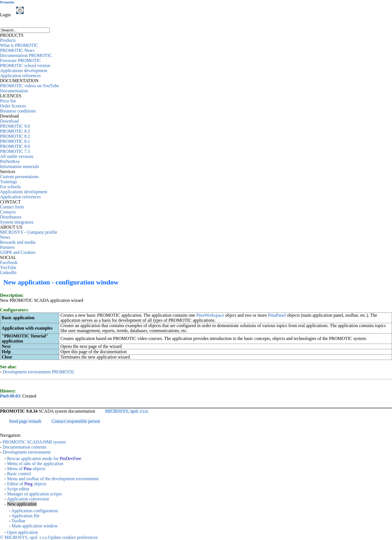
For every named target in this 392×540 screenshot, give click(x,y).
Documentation (14, 91)
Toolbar (19, 521)
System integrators (17, 222)
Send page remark (25, 421)
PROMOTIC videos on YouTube (29, 86)
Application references (20, 76)
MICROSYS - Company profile (29, 232)
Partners (7, 247)
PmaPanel (277, 315)
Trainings (9, 182)
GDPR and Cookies (18, 252)
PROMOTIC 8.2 (15, 136)
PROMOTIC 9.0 (15, 126)
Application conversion (28, 499)
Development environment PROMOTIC (39, 372)
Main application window (34, 526)
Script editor (18, 489)
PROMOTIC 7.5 (15, 151)
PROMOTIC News (17, 50)
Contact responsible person (76, 421)
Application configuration (34, 511)
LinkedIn (8, 273)
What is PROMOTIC (19, 45)
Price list (8, 101)
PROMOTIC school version (25, 66)
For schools (10, 187)
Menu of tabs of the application (35, 464)
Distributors (11, 217)
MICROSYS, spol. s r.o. (127, 411)
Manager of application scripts (34, 494)
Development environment (26, 452)
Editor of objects (27, 484)
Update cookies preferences (73, 537)
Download (9, 121)
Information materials (19, 166)
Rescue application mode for (44, 459)
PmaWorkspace (210, 315)
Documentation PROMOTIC (26, 55)
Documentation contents (24, 447)
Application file (25, 516)
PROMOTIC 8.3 (15, 131)
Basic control (19, 474)
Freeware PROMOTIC (20, 60)
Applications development (24, 71)
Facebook (9, 262)
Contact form (12, 207)
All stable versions (17, 156)
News (5, 237)
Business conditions (18, 111)
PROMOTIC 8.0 (15, 146)
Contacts (8, 212)
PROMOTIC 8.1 (15, 141)
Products (8, 40)
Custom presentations (19, 177)
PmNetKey (10, 161)
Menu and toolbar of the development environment (53, 479)
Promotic (7, 2)
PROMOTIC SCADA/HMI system (34, 442)
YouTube (8, 267)
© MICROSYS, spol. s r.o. (24, 537)
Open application (22, 532)
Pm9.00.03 (10, 396)
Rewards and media (18, 242)
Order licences (13, 106)
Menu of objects (26, 469)
